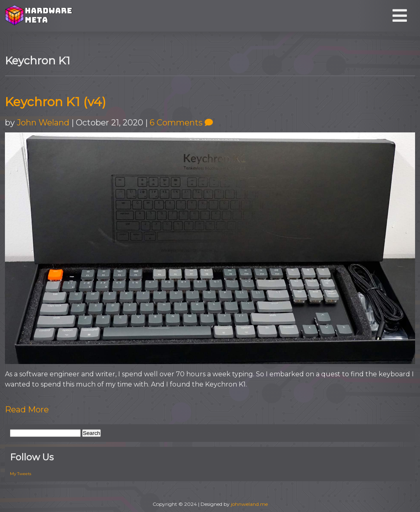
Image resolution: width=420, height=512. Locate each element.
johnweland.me (249, 504)
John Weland (43, 123)
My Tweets (21, 474)
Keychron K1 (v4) (55, 102)
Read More (27, 410)
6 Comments (181, 123)
